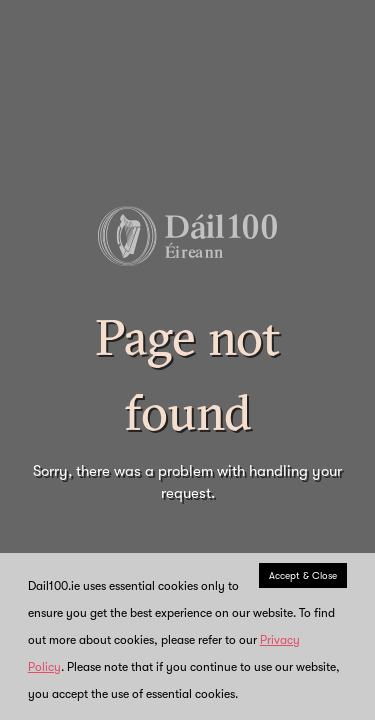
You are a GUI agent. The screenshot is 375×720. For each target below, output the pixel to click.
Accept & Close (303, 575)
